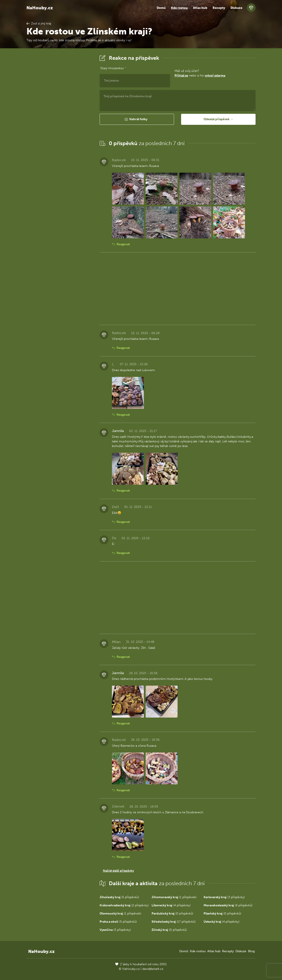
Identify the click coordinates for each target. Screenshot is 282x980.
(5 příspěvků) (119, 897)
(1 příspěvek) (174, 897)
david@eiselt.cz (153, 969)
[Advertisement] (59, 120)
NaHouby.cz (40, 8)
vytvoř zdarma (215, 76)
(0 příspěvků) (172, 914)
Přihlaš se (181, 76)
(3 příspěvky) (224, 897)
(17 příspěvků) (174, 922)
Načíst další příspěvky (118, 871)
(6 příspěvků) (228, 905)
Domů (161, 8)
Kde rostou (179, 8)
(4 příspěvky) (171, 905)
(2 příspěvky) (124, 905)
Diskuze (236, 8)
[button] (137, 119)
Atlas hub (200, 8)
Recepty (219, 8)
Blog (251, 951)
